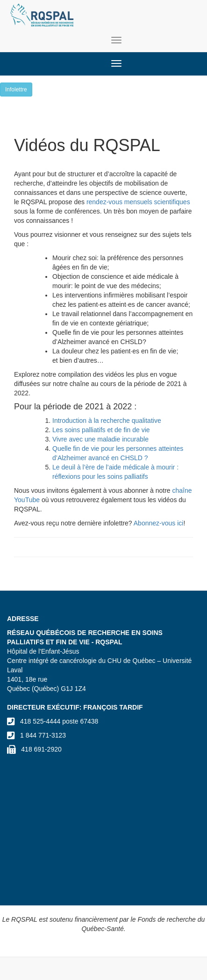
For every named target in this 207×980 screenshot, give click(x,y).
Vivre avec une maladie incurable (101, 439)
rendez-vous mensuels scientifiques (138, 202)
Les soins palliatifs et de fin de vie (102, 430)
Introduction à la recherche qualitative (107, 421)
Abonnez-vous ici (159, 523)
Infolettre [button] (16, 90)
